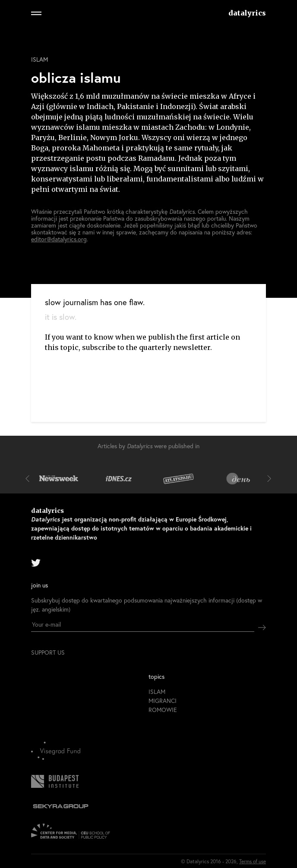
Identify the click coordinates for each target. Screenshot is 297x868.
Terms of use (253, 861)
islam (39, 59)
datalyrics (247, 13)
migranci (163, 701)
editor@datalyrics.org (59, 239)
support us (48, 653)
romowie (163, 710)
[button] (29, 478)
